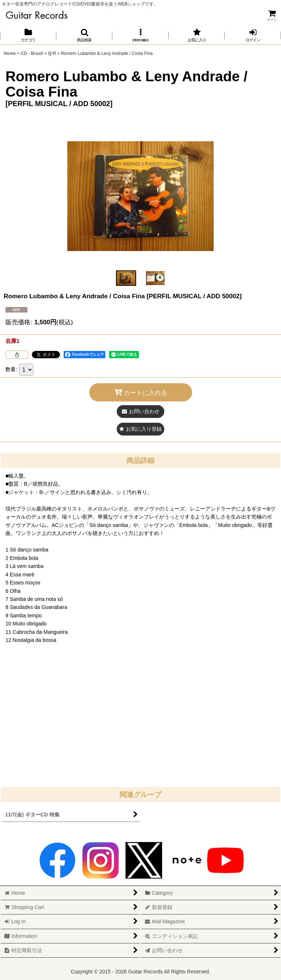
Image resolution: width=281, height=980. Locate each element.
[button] (85, 35)
